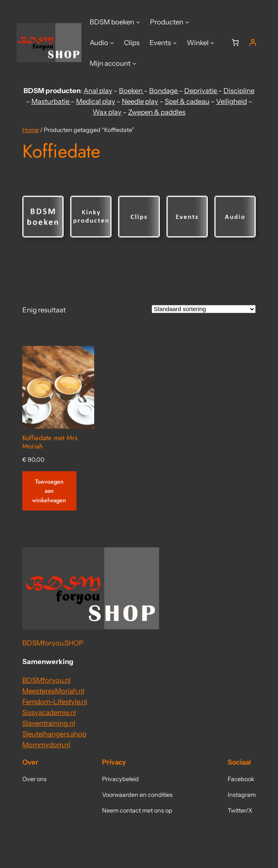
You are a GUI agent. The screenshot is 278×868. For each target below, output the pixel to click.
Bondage (164, 91)
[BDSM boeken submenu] (138, 22)
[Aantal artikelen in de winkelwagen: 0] (235, 43)
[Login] (253, 43)
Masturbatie (51, 101)
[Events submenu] (175, 43)
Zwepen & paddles (157, 112)
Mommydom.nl (46, 745)
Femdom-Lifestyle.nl (55, 702)
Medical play (96, 101)
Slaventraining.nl (49, 723)
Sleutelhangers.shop (54, 734)
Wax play (107, 112)
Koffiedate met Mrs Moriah (50, 442)
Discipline (239, 91)
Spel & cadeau (187, 101)
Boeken (131, 91)
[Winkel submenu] (212, 43)
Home (31, 130)
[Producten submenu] (187, 22)
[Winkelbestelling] (204, 309)
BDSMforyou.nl (46, 680)
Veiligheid (232, 101)
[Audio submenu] (112, 43)
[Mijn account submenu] (134, 63)
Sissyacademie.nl (49, 712)
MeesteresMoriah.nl (53, 691)
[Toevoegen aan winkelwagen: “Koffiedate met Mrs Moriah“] (49, 491)
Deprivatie (201, 91)
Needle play (140, 101)
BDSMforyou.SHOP (53, 643)
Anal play (98, 91)
